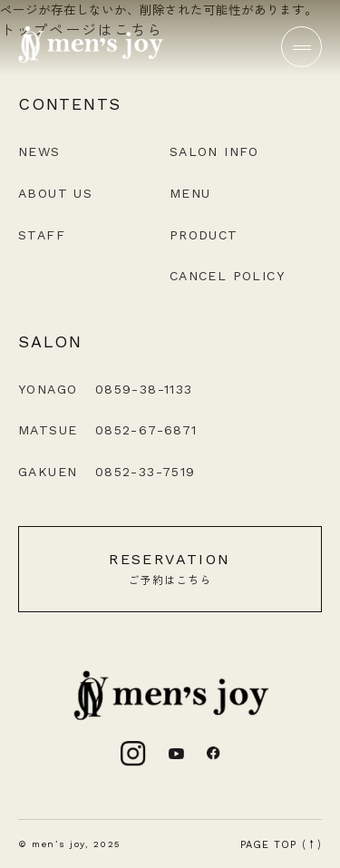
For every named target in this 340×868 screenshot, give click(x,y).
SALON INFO (214, 151)
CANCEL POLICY (227, 276)
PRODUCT (204, 235)
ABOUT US (55, 193)
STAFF (42, 235)
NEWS (39, 151)
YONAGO (106, 389)
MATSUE (108, 430)
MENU (190, 193)
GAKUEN (107, 472)
